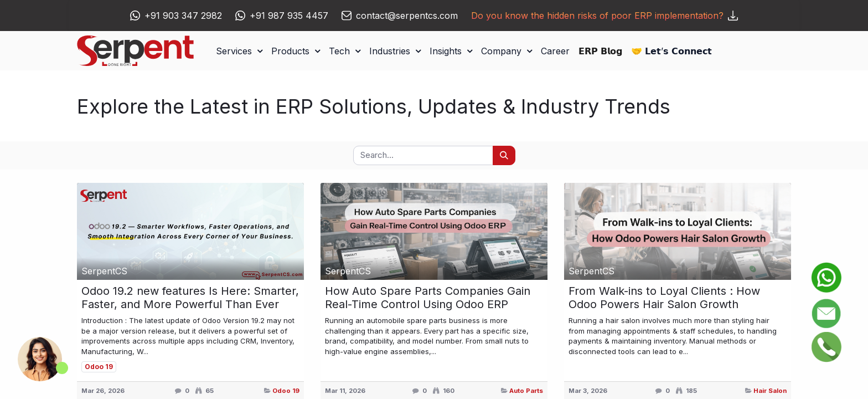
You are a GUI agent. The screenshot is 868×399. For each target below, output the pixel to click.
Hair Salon (770, 391)
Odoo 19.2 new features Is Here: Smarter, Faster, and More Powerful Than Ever (190, 298)
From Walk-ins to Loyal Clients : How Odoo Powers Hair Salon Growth (664, 298)
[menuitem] (555, 51)
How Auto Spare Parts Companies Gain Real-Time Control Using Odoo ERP (428, 298)
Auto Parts (526, 391)
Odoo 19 (286, 391)
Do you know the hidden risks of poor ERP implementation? (604, 16)
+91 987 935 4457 (289, 16)
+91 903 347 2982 (183, 16)
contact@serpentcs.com (407, 16)
